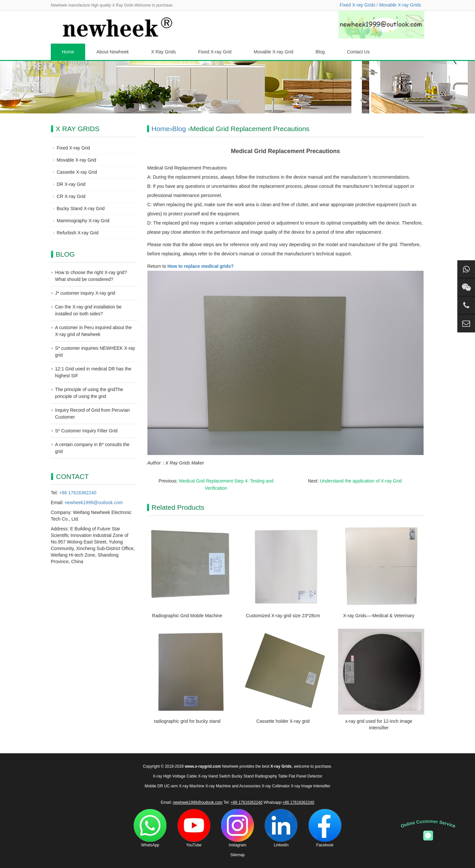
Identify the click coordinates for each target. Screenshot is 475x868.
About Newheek (113, 52)
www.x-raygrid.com (203, 766)
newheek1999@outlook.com (94, 503)
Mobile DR (154, 786)
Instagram (237, 828)
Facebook (325, 828)
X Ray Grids (163, 52)
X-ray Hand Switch (214, 776)
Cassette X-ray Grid (77, 172)
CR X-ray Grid (71, 196)
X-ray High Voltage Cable (175, 776)
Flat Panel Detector (305, 776)
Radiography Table (271, 776)
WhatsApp (150, 828)
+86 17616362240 (78, 493)
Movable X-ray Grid (274, 52)
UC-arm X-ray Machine (184, 786)
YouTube (194, 828)
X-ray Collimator (275, 786)
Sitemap (237, 855)
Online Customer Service (428, 824)
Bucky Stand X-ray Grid (81, 208)
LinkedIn (281, 828)
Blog (320, 52)
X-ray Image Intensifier (311, 786)
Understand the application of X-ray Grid (361, 481)
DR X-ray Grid (71, 184)
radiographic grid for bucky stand (187, 721)
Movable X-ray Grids (400, 5)
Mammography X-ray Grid (83, 221)
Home (68, 52)
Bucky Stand (243, 776)
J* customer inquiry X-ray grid (85, 293)
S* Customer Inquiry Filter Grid (86, 431)
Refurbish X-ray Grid (78, 233)
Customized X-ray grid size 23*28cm (283, 616)
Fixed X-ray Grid (215, 52)
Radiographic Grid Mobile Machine (187, 616)
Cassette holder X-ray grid (283, 721)
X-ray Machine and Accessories (233, 786)
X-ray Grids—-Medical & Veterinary (379, 616)
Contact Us (358, 52)
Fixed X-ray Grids (358, 5)
